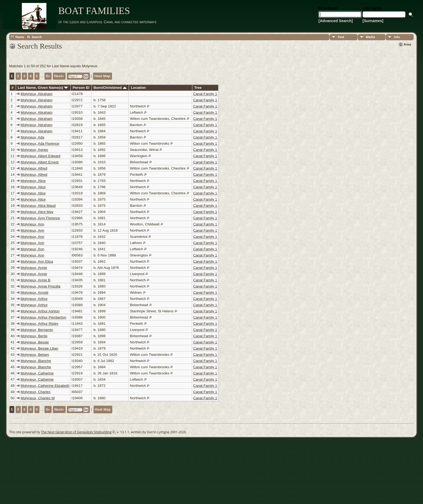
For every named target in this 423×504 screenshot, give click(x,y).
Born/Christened (110, 88)
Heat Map (102, 76)
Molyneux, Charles (36, 392)
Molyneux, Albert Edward (41, 156)
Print (407, 44)
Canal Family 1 (205, 94)
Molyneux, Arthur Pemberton (44, 317)
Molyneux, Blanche (36, 361)
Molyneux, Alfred (34, 168)
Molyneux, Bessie (35, 342)
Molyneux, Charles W (38, 398)
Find (341, 37)
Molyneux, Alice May (37, 212)
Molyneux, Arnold (35, 292)
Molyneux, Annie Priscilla (41, 286)
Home (20, 37)
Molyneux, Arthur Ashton (40, 311)
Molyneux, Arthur (34, 299)
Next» (59, 76)
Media (370, 37)
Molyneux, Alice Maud (38, 206)
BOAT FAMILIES (94, 11)
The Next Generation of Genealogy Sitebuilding (76, 432)
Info (397, 37)
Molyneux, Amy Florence (40, 218)
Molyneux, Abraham (37, 94)
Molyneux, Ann (33, 224)
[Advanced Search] (336, 21)
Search (37, 37)
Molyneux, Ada (33, 137)
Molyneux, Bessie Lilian (40, 348)
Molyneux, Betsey (35, 355)
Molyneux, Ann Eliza (37, 261)
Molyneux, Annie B (36, 280)
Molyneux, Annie (34, 268)
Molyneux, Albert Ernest (40, 162)
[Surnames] (373, 21)
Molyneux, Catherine (37, 373)
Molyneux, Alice (33, 181)
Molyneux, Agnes (35, 150)
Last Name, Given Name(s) (43, 88)
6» (48, 76)
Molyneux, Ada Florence (40, 143)
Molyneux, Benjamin (37, 330)
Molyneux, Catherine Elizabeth (45, 386)
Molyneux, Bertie (34, 336)
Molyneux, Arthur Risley (40, 324)
